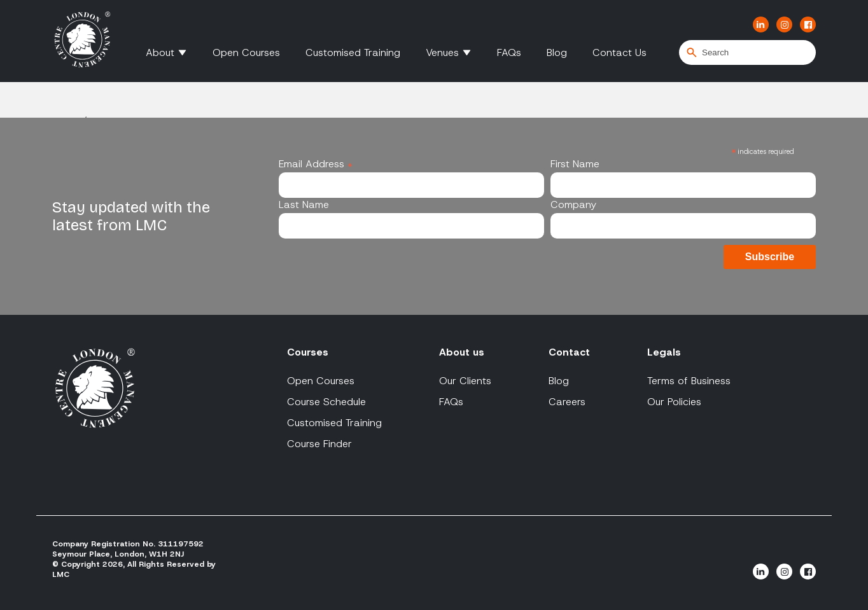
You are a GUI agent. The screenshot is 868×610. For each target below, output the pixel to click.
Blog (557, 52)
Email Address (316, 164)
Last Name (304, 204)
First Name (575, 164)
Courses (308, 352)
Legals (664, 352)
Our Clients (465, 381)
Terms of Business (689, 381)
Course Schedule (326, 402)
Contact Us (619, 52)
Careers (567, 402)
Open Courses (246, 52)
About (160, 52)
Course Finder (319, 444)
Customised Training (353, 52)
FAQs (509, 52)
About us (462, 352)
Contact (569, 352)
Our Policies (674, 402)
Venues (442, 52)
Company (573, 204)
